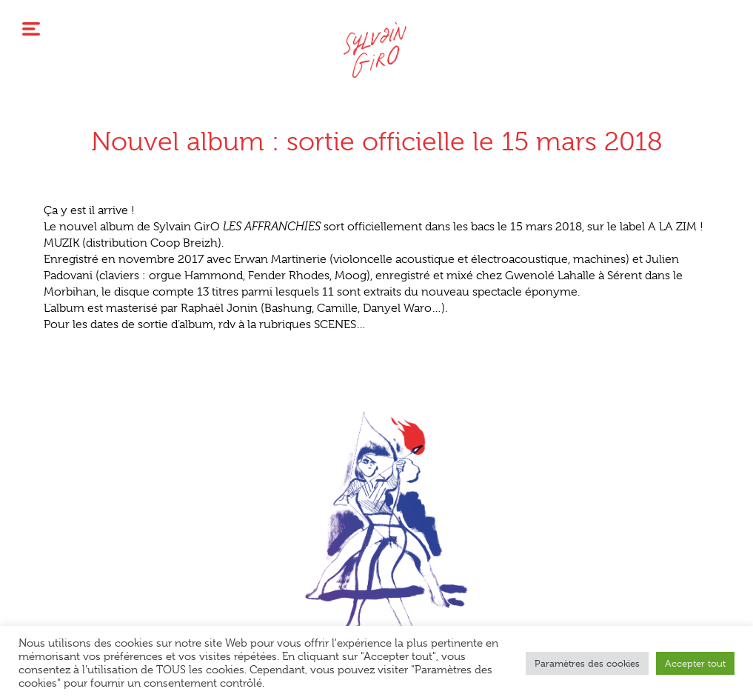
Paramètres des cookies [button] (587, 663)
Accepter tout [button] (695, 663)
